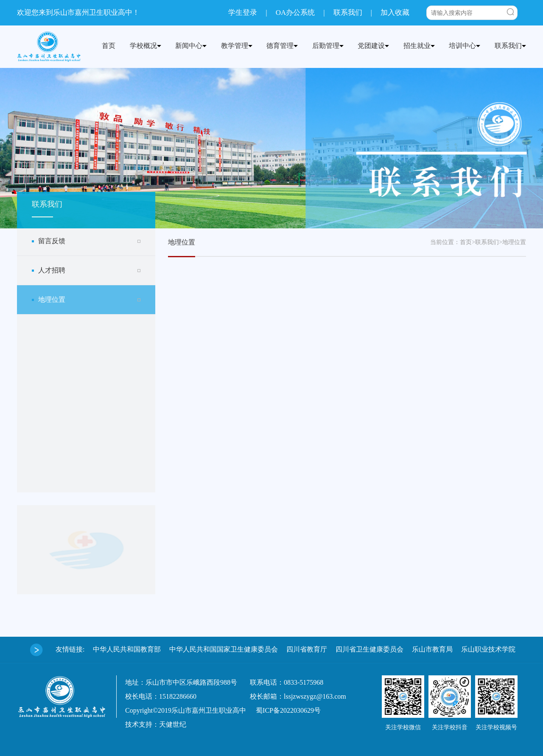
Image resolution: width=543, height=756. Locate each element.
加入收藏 (395, 13)
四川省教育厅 (307, 649)
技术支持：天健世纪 (156, 724)
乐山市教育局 (432, 649)
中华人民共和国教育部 (127, 649)
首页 (466, 242)
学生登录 (243, 13)
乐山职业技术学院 (488, 649)
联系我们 (348, 13)
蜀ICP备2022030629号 (288, 710)
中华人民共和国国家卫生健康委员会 (224, 649)
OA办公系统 (295, 13)
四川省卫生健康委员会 (369, 649)
